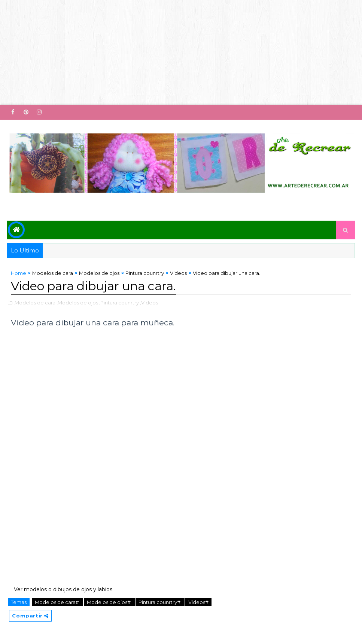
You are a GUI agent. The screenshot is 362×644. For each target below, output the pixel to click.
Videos (178, 273)
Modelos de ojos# (109, 602)
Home (19, 273)
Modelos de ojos (99, 273)
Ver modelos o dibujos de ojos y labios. (62, 589)
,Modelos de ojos (77, 303)
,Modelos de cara (34, 303)
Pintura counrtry (145, 273)
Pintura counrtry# (160, 602)
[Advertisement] (181, 52)
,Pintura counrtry (119, 303)
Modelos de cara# (57, 602)
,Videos (149, 303)
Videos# (198, 602)
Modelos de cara (53, 273)
